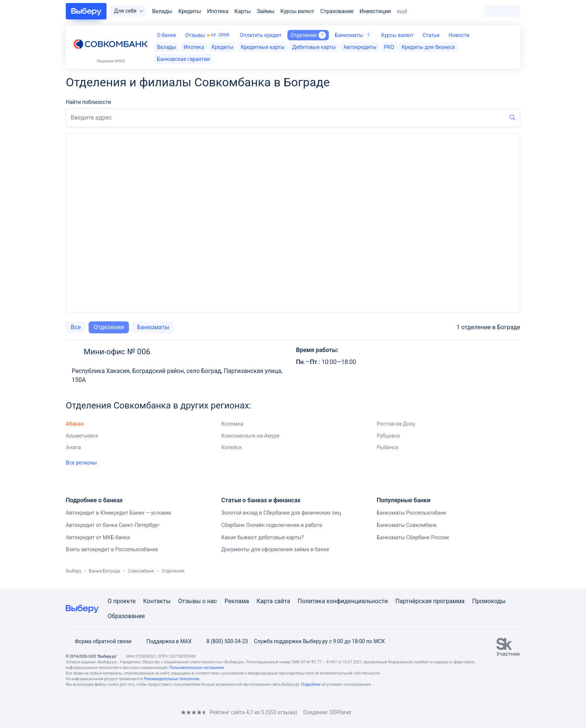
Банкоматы (353, 35)
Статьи (431, 35)
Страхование (337, 11)
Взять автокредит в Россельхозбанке (112, 549)
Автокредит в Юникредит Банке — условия (118, 513)
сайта (282, 601)
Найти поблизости (88, 102)
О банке (166, 35)
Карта (265, 601)
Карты (243, 11)
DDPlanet (340, 712)
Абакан (75, 424)
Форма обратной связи (99, 641)
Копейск (232, 447)
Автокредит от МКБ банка (98, 537)
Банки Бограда (105, 571)
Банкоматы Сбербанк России (413, 537)
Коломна (232, 424)
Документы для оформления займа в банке (275, 549)
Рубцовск (388, 436)
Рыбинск (388, 447)
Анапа (73, 447)
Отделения (109, 327)
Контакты (157, 601)
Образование (126, 616)
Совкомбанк (141, 571)
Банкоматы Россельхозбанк (411, 513)
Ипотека (218, 11)
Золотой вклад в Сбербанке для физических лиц (281, 513)
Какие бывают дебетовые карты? (263, 537)
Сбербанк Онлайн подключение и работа (272, 525)
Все (76, 327)
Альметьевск (82, 436)
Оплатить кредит (260, 35)
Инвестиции (375, 11)
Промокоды (489, 601)
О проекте (122, 601)
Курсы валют (297, 11)
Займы (266, 11)
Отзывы (208, 35)
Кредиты (190, 11)
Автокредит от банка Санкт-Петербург (113, 525)
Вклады (162, 11)
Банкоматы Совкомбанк (407, 525)
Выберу (74, 571)
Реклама (237, 601)
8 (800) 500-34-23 (223, 641)
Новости (459, 35)
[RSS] (129, 712)
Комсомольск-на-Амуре (250, 436)
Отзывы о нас (197, 601)
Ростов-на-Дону (396, 424)
